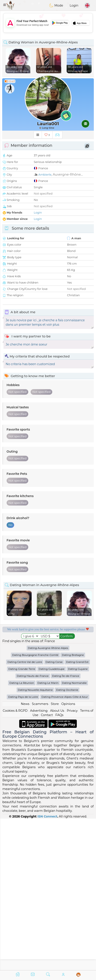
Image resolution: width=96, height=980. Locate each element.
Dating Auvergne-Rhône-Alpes (48, 800)
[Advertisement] (48, 23)
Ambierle (45, 174)
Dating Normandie (74, 834)
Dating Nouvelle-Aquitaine (35, 841)
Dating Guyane (78, 820)
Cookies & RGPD (15, 862)
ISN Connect (47, 968)
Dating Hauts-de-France (33, 827)
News (25, 855)
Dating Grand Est (77, 813)
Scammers (40, 855)
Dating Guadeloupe (52, 820)
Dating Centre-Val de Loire (25, 813)
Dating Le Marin (48, 834)
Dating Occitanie (67, 841)
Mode (56, 5)
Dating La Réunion (22, 834)
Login (74, 5)
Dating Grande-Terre (22, 820)
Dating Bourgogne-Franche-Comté (35, 806)
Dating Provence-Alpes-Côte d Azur (65, 848)
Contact (47, 867)
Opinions (68, 855)
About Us (57, 862)
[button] (5, 5)
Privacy (72, 862)
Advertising (39, 862)
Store (55, 855)
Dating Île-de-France (66, 827)
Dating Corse (54, 813)
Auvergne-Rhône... (68, 174)
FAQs (59, 867)
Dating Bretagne (73, 806)
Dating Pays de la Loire (23, 848)
